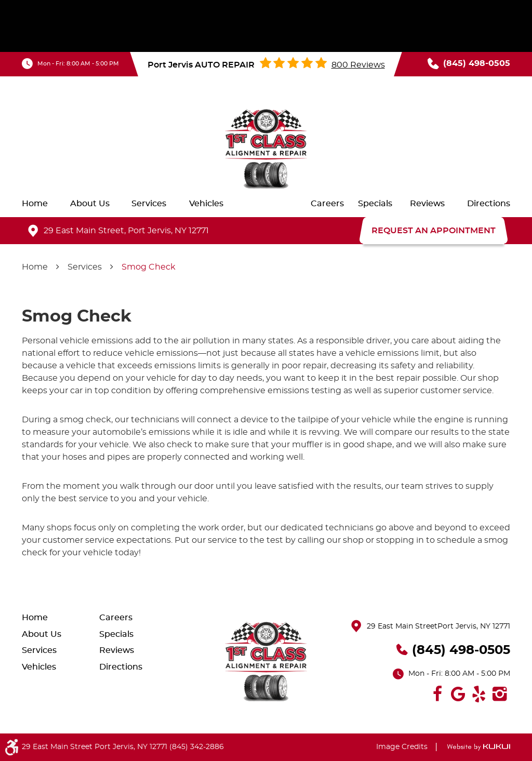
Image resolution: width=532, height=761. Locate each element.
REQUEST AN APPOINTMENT (434, 231)
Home (35, 204)
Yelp (479, 694)
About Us (90, 204)
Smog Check (149, 267)
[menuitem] (35, 204)
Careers (327, 204)
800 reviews (358, 65)
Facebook (437, 694)
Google (458, 694)
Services (149, 204)
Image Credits (402, 747)
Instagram (500, 694)
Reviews (427, 204)
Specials (375, 204)
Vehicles (206, 204)
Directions (489, 204)
